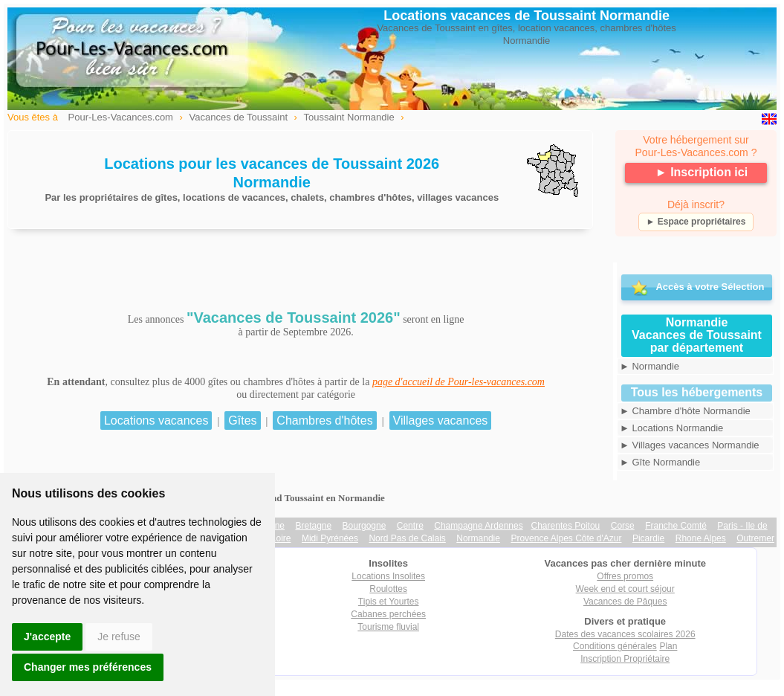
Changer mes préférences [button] (88, 667)
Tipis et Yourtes (389, 602)
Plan (668, 646)
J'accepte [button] (47, 637)
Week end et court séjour (625, 589)
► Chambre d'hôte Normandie (685, 411)
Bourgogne (365, 526)
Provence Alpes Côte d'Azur (566, 538)
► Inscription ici (702, 172)
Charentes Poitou (566, 526)
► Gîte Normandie (660, 462)
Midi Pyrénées (330, 538)
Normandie (478, 538)
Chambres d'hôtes (324, 420)
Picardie (648, 538)
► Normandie (649, 366)
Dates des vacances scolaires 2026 (625, 634)
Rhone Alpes (701, 538)
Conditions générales (615, 646)
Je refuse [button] (119, 637)
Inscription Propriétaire (625, 659)
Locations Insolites (388, 576)
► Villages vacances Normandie (690, 445)
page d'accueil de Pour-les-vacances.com (459, 382)
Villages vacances (441, 420)
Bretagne (313, 526)
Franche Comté (676, 526)
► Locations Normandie (671, 428)
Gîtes (242, 420)
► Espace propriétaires (696, 222)
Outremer (755, 538)
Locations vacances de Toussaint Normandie (527, 16)
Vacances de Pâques (625, 602)
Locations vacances (156, 420)
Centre (410, 526)
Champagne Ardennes (478, 526)
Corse (623, 526)
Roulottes (388, 589)
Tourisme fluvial (388, 627)
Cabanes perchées (388, 614)
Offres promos (625, 576)
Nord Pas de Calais (407, 538)
